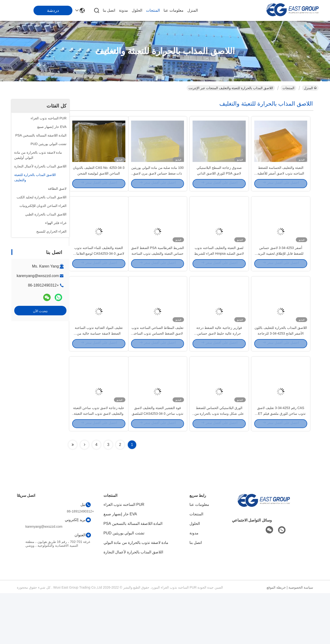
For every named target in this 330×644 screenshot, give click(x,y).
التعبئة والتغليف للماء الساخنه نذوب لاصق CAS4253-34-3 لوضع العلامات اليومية (99, 278)
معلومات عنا (173, 10)
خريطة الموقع (276, 638)
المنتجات (153, 10)
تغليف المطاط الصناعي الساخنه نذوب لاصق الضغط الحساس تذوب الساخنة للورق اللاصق (158, 371)
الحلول (137, 10)
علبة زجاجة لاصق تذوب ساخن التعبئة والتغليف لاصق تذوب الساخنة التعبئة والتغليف (99, 464)
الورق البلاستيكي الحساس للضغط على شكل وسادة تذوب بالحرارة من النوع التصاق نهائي (219, 464)
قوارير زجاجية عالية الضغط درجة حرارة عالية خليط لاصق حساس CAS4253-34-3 (219, 371)
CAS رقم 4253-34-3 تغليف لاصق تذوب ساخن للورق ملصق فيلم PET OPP (281, 464)
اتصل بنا (109, 10)
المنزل (193, 10)
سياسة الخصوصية (301, 638)
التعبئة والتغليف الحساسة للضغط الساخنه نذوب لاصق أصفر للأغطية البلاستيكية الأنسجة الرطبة (281, 185)
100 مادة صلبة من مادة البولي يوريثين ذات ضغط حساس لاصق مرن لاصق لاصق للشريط (158, 185)
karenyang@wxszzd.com (38, 276)
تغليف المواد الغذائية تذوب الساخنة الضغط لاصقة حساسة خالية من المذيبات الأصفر (99, 371)
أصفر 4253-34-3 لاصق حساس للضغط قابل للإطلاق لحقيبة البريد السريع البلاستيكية (281, 278)
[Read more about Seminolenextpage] (85, 496)
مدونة (123, 10)
